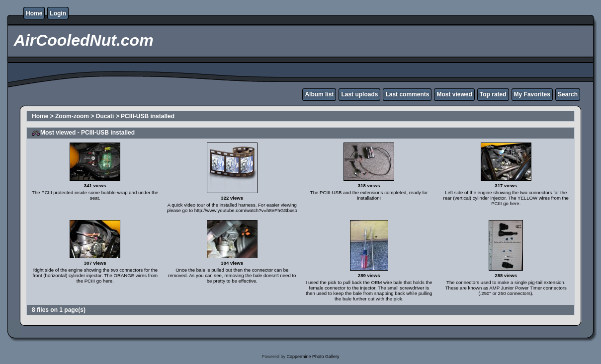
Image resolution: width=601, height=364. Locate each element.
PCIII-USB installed (148, 116)
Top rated (493, 94)
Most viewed (454, 94)
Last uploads (359, 94)
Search (568, 94)
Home (34, 13)
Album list (319, 94)
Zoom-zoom (72, 116)
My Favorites (532, 94)
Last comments (407, 94)
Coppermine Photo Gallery (313, 357)
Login (58, 13)
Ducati (105, 116)
